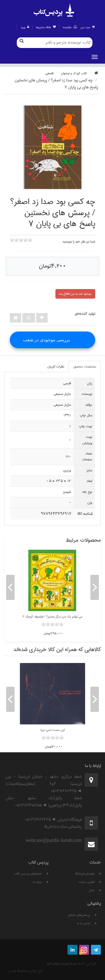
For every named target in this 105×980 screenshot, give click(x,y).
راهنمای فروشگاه (85, 874)
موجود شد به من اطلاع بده (75, 294)
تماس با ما (83, 923)
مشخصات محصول (85, 367)
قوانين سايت (87, 882)
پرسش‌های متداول (79, 915)
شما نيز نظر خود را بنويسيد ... (77, 242)
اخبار (92, 890)
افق (77, 314)
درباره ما (37, 882)
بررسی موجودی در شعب (46, 340)
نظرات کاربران (56, 367)
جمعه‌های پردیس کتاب (28, 874)
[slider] (21, 244)
